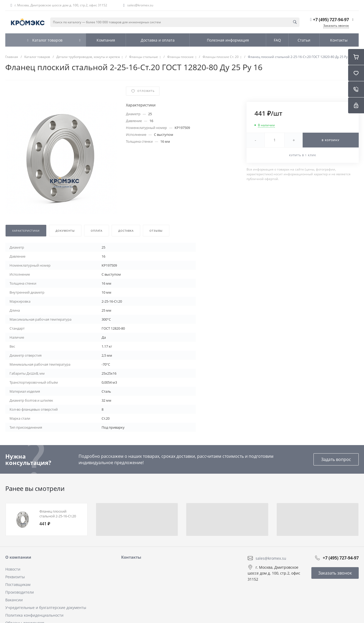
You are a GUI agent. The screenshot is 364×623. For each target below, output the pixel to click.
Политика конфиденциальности (34, 615)
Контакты (131, 557)
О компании (18, 557)
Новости (13, 569)
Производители (20, 592)
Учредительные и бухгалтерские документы (46, 608)
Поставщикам (18, 584)
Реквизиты (15, 577)
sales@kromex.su (140, 5)
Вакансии (14, 600)
